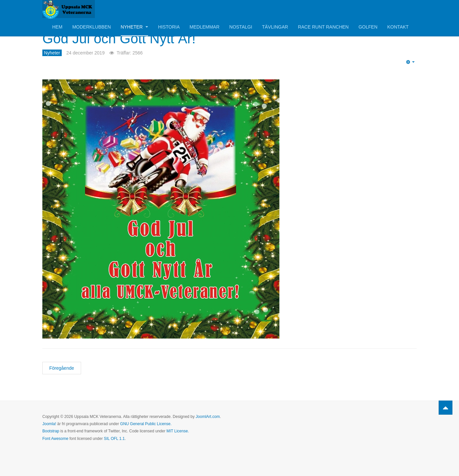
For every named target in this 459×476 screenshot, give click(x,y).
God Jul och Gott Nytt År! (119, 39)
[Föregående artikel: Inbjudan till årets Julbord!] (62, 368)
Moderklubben (91, 27)
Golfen (368, 27)
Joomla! (49, 424)
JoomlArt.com (208, 417)
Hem (57, 27)
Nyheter (135, 27)
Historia (169, 27)
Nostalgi (241, 27)
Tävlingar (275, 27)
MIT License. (178, 431)
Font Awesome (55, 439)
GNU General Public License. (146, 424)
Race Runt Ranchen (323, 27)
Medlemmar (204, 27)
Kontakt (398, 27)
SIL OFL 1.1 (114, 439)
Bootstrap (51, 431)
